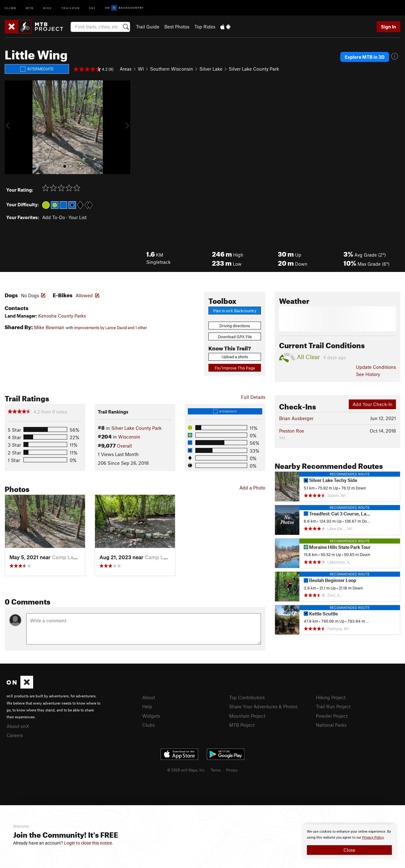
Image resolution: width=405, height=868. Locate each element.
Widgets (151, 716)
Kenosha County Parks (62, 316)
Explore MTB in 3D (365, 57)
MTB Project (242, 725)
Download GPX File (235, 337)
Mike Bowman (49, 327)
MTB (30, 8)
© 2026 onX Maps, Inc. (186, 770)
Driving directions (235, 326)
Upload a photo (235, 357)
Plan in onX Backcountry (235, 311)
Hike (47, 8)
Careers (15, 735)
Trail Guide (148, 27)
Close (349, 850)
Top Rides (205, 27)
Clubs (148, 725)
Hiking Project (331, 697)
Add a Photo (252, 488)
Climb (11, 8)
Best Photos (177, 27)
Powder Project (332, 716)
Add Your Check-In (372, 404)
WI (141, 69)
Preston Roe (292, 431)
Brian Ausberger (296, 418)
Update (376, 367)
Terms (216, 770)
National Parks (331, 725)
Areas (126, 69)
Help (147, 706)
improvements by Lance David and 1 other (111, 328)
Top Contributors (247, 697)
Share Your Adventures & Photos (263, 706)
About (149, 697)
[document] (349, 842)
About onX (18, 726)
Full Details (253, 397)
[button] (11, 127)
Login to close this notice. (89, 843)
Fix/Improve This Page (235, 368)
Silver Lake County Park (254, 69)
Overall (124, 446)
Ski (92, 8)
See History (368, 374)
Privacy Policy (373, 838)
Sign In (388, 27)
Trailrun (70, 8)
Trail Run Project (333, 706)
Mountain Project (247, 716)
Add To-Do (54, 217)
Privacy (232, 770)
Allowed (84, 295)
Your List (77, 217)
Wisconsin (129, 437)
